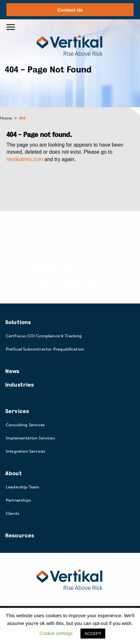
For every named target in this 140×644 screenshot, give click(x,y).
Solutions (18, 322)
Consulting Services (25, 425)
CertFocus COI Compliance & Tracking (44, 336)
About (14, 473)
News (12, 371)
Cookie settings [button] (56, 633)
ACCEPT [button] (93, 634)
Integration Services (26, 451)
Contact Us (70, 10)
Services (17, 411)
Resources (20, 536)
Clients (13, 513)
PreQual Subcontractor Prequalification (45, 349)
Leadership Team (23, 487)
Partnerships (18, 500)
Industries (20, 385)
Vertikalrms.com (25, 159)
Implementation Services (30, 438)
